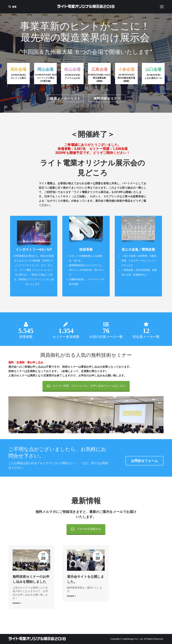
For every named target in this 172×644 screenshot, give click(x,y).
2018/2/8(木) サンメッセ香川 (18, 76)
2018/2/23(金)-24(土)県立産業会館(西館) (99, 78)
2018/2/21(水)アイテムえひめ (72, 76)
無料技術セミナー (107, 98)
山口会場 (153, 69)
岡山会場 (45, 69)
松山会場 (72, 69)
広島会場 (99, 69)
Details (16, 603)
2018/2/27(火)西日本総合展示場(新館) (126, 78)
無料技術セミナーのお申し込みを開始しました (31, 579)
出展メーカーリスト (65, 98)
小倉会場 (126, 69)
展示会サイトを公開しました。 (85, 579)
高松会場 (18, 69)
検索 (14, 7)
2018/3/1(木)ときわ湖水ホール (153, 76)
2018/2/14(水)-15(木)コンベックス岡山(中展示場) (45, 78)
